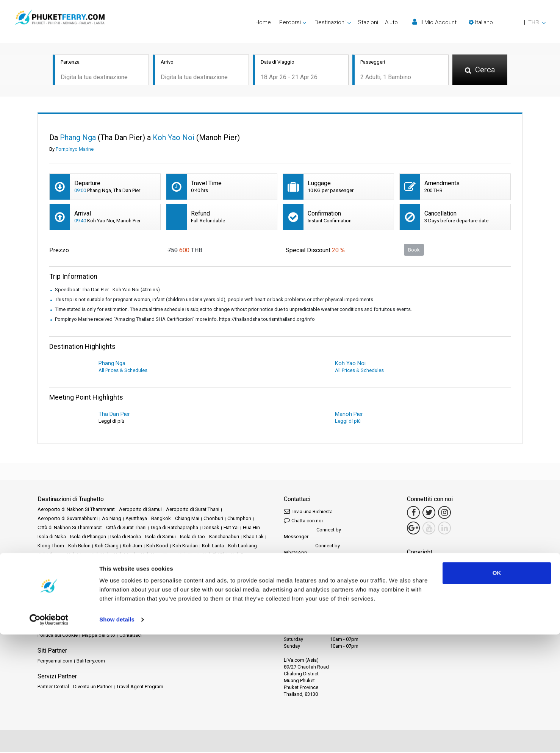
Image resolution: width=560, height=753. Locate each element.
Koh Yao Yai (140, 565)
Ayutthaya (136, 519)
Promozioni (172, 618)
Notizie (214, 618)
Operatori (236, 618)
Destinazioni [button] (330, 22)
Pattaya (249, 574)
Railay (138, 583)
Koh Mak (100, 555)
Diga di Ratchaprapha (174, 528)
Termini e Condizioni (161, 627)
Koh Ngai (188, 555)
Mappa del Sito (99, 636)
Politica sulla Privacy (209, 627)
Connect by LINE (311, 563)
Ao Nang (112, 519)
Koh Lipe (77, 555)
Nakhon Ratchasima (96, 574)
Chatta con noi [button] (303, 521)
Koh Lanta (213, 546)
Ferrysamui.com (55, 662)
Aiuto (391, 22)
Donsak (211, 528)
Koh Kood (157, 546)
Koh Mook (125, 555)
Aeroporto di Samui (140, 510)
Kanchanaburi (224, 537)
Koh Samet (49, 565)
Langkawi (233, 565)
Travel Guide (93, 627)
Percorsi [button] (290, 22)
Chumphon (239, 519)
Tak (224, 592)
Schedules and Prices (110, 618)
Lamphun (208, 565)
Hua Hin (251, 528)
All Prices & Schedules (123, 371)
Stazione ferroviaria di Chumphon (74, 592)
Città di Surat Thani (126, 528)
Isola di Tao (192, 537)
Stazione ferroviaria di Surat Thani (151, 592)
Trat (253, 592)
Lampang (183, 565)
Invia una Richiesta (308, 512)
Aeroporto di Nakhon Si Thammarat (76, 510)
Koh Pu (238, 555)
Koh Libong (50, 555)
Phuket (73, 583)
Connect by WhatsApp (312, 550)
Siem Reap (198, 583)
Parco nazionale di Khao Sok (206, 574)
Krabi (163, 565)
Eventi (195, 618)
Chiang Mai (187, 519)
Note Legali (123, 627)
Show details (117, 738)
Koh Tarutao (79, 565)
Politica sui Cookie (58, 636)
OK (497, 691)
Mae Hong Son (54, 574)
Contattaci (131, 636)
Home (263, 22)
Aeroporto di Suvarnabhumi (68, 519)
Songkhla (224, 583)
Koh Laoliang (242, 546)
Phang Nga (49, 583)
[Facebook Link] (413, 513)
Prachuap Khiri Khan (106, 583)
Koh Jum (132, 546)
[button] (507, 22)
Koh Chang (107, 546)
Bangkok (161, 519)
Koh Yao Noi (109, 565)
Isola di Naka (52, 537)
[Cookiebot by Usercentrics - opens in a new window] (49, 738)
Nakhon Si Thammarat (146, 574)
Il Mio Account (434, 22)
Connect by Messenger (312, 534)
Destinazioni (69, 618)
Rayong (157, 583)
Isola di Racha (126, 537)
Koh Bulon (79, 546)
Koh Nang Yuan (158, 555)
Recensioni (50, 627)
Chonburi (213, 519)
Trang (238, 592)
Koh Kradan (185, 546)
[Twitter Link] (429, 513)
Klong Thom (51, 546)
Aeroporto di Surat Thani (193, 510)
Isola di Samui (160, 537)
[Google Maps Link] (413, 529)
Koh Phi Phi (215, 555)
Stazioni (368, 22)
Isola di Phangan (88, 537)
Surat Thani (204, 592)
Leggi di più (348, 422)
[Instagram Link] (444, 513)
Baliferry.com (91, 662)
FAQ (70, 627)
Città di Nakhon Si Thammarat (70, 528)
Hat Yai (231, 528)
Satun (176, 583)
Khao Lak (253, 537)
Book (414, 250)
